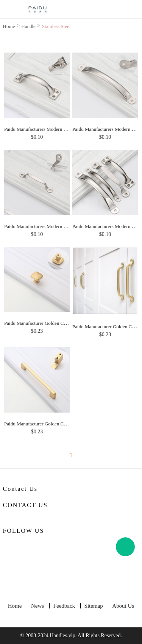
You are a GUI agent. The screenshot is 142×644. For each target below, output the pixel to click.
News (37, 606)
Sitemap (94, 606)
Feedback (64, 606)
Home (9, 26)
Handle (28, 26)
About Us (123, 606)
